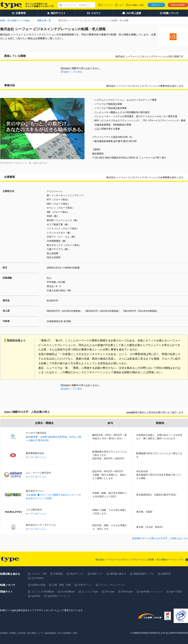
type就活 (36, 596)
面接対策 (166, 574)
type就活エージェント (59, 596)
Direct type (127, 592)
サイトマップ (107, 5)
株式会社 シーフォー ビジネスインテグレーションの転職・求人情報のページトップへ (140, 560)
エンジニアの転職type (43, 592)
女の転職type (68, 592)
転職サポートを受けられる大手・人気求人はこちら (162, 538)
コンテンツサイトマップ (112, 585)
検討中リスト (77, 574)
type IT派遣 (176, 592)
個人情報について (35, 633)
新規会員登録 (178, 5)
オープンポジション (36, 457)
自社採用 (22, 633)
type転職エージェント (151, 592)
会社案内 (4, 633)
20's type (110, 592)
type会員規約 (51, 633)
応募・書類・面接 (62, 585)
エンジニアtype (90, 592)
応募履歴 (58, 574)
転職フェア (97, 574)
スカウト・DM (39, 574)
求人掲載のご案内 (136, 5)
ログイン (156, 5)
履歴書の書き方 (118, 574)
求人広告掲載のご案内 (68, 633)
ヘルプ (121, 5)
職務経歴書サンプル (144, 574)
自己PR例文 (38, 578)
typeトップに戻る (73, 72)
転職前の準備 (38, 585)
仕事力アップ (85, 585)
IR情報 (13, 633)
